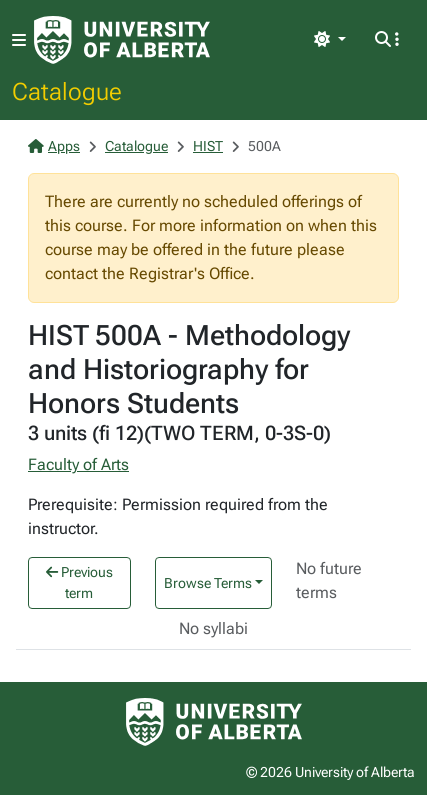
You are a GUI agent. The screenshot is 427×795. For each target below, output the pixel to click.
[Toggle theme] (330, 40)
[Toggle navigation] (19, 40)
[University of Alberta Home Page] (122, 40)
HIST (208, 146)
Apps (54, 146)
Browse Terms (208, 583)
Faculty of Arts (78, 464)
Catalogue (67, 91)
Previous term (79, 582)
